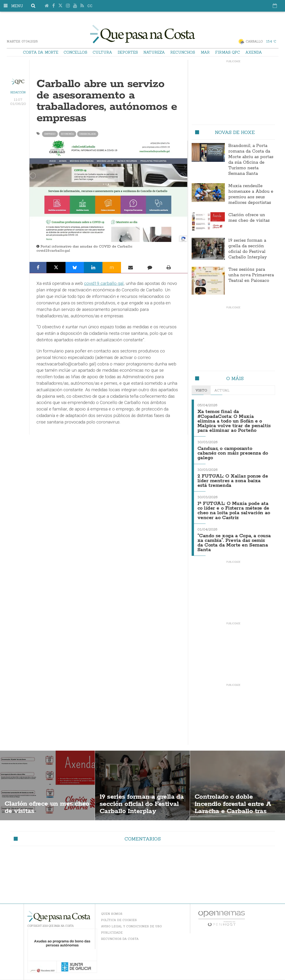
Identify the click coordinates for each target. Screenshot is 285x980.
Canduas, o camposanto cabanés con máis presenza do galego (233, 453)
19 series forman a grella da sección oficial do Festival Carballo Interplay (248, 249)
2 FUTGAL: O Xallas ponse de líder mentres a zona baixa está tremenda (233, 481)
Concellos (75, 52)
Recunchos (183, 52)
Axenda (254, 52)
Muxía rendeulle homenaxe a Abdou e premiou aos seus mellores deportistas (251, 194)
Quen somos (112, 914)
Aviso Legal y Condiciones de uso (131, 926)
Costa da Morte (41, 52)
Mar (205, 52)
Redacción (18, 92)
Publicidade (112, 933)
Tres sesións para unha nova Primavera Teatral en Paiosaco (251, 275)
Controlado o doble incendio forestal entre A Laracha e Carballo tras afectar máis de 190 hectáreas (233, 811)
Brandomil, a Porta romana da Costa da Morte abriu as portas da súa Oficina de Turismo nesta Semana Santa (251, 160)
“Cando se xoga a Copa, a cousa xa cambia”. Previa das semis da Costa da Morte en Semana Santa (234, 543)
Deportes (128, 52)
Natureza (154, 52)
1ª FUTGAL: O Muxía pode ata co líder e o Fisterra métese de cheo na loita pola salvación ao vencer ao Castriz (234, 511)
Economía (67, 134)
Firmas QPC (228, 52)
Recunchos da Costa (120, 939)
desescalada (88, 134)
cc (90, 6)
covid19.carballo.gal (53, 251)
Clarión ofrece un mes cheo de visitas (249, 218)
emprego (50, 134)
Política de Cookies (119, 920)
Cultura (102, 52)
